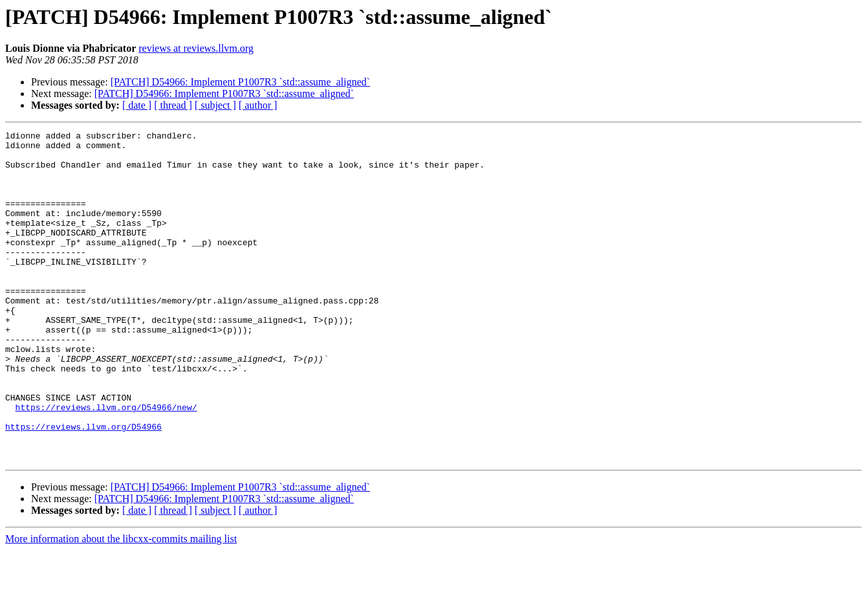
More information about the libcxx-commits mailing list (121, 605)
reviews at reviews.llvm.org (196, 48)
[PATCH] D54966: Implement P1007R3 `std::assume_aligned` (240, 82)
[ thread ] (173, 105)
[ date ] (137, 105)
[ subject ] (215, 105)
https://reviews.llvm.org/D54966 (83, 487)
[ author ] (258, 105)
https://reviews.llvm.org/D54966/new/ (106, 463)
